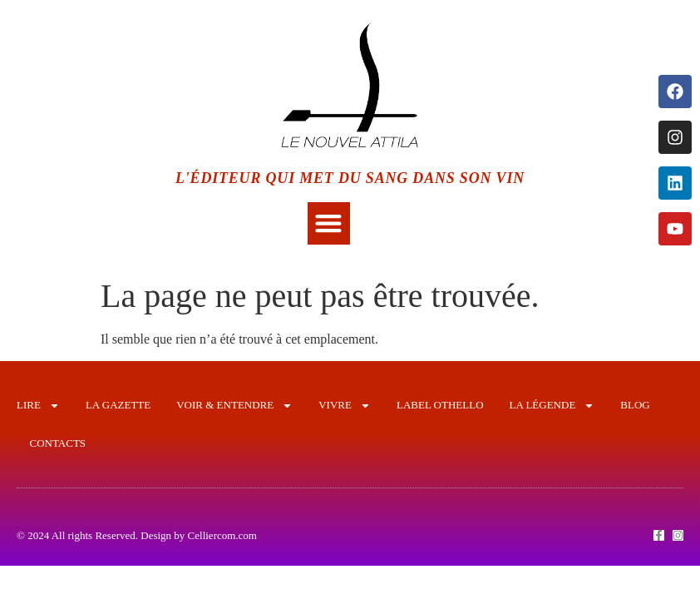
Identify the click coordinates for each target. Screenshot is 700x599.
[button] (329, 223)
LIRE (38, 406)
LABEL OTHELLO (440, 405)
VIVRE (345, 406)
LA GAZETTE (118, 405)
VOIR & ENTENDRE (234, 406)
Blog (635, 405)
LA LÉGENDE (552, 406)
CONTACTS (58, 443)
